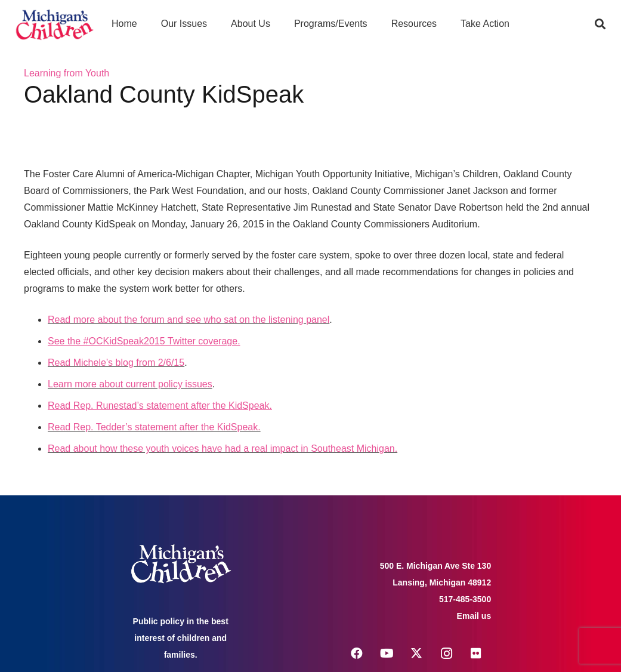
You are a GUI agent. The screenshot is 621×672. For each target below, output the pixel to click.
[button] (600, 24)
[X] (416, 653)
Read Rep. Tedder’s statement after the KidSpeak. (154, 427)
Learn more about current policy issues (130, 384)
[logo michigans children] (55, 24)
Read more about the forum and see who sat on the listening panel (189, 320)
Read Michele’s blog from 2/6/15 (116, 363)
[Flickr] (476, 653)
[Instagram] (446, 653)
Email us (474, 616)
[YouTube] (387, 653)
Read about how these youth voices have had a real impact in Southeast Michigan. (223, 448)
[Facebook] (357, 653)
